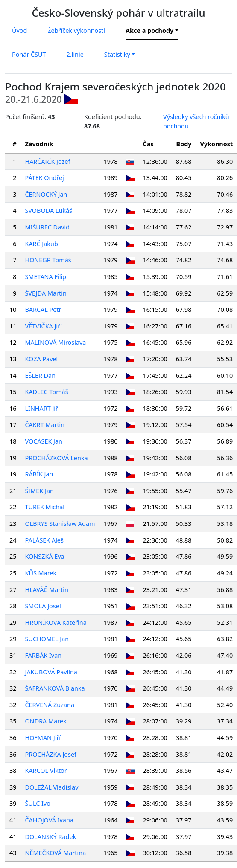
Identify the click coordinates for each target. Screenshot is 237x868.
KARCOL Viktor (46, 771)
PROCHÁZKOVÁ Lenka (56, 458)
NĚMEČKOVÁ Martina (55, 853)
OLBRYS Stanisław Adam (60, 524)
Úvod (19, 30)
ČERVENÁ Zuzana (50, 705)
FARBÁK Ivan (43, 655)
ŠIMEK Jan (39, 491)
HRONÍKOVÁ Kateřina (56, 623)
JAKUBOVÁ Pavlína (51, 672)
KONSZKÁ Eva (44, 556)
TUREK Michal (44, 507)
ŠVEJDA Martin (45, 293)
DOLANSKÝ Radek (50, 837)
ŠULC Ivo (37, 803)
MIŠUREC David (47, 227)
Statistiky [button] (117, 54)
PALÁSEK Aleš (44, 540)
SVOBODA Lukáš (48, 210)
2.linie (75, 54)
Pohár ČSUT (29, 54)
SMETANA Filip (45, 277)
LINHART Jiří (42, 408)
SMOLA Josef (43, 606)
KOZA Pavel (41, 359)
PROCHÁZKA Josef (51, 754)
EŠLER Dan (40, 376)
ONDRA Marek (45, 721)
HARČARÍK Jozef (47, 161)
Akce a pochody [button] (149, 30)
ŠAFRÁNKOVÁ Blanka (55, 688)
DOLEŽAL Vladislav (51, 787)
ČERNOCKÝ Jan (46, 194)
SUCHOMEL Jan (47, 639)
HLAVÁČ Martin (47, 590)
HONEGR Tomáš (48, 260)
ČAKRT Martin (45, 425)
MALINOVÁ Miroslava (55, 342)
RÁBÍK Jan (39, 474)
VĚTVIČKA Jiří (43, 326)
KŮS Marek (41, 573)
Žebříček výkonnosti (76, 30)
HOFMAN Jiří (43, 738)
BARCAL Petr (43, 309)
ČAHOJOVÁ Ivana (49, 820)
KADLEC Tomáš (46, 392)
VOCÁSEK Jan (43, 441)
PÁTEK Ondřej (44, 178)
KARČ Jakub (41, 244)
